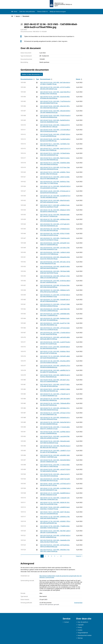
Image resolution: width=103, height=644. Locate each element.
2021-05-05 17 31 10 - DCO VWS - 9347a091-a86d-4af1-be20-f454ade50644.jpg (55, 357)
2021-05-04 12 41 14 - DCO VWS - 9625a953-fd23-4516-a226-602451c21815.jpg (55, 187)
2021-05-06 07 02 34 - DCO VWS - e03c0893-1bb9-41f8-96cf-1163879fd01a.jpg (55, 456)
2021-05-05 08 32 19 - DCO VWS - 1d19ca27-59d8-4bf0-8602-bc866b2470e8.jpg (55, 305)
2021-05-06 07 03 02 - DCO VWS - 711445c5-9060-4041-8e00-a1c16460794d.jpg (55, 466)
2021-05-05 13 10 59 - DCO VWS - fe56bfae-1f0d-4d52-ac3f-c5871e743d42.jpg (55, 352)
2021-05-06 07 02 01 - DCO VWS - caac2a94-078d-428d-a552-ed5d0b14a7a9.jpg (55, 437)
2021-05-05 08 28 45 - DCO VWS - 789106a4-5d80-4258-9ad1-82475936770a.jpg (55, 272)
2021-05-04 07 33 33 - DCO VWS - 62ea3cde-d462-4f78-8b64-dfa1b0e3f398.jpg (55, 97)
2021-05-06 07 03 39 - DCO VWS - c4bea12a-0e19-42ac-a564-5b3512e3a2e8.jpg (55, 475)
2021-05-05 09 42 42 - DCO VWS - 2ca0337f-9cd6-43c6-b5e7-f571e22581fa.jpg (55, 343)
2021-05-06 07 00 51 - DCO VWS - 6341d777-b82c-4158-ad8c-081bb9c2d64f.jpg (55, 385)
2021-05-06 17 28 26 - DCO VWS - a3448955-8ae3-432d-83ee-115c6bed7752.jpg (55, 508)
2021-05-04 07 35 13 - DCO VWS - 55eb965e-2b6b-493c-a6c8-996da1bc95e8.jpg (55, 163)
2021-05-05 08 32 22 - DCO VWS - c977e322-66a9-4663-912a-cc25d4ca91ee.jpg (55, 329)
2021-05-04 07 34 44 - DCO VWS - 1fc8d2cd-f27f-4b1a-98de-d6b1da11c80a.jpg (55, 126)
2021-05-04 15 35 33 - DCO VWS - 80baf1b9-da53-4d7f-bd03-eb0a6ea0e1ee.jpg (55, 201)
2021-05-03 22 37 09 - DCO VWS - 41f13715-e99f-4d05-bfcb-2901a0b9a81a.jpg (55, 88)
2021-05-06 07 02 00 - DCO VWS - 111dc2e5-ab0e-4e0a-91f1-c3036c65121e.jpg (55, 428)
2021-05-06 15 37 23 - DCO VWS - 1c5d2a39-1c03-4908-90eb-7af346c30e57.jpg (55, 499)
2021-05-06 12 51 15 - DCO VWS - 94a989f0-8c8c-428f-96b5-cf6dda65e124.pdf (55, 494)
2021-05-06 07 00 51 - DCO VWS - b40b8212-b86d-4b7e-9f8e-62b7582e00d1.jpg (55, 390)
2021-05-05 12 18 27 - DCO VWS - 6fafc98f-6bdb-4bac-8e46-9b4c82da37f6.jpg (55, 348)
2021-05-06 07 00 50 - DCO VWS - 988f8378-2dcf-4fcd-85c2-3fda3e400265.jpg (55, 376)
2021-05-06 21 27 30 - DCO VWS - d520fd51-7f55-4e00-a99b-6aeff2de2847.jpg (55, 522)
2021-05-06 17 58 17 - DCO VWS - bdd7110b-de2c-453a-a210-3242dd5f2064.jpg (55, 513)
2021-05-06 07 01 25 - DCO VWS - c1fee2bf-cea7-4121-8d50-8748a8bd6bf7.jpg (55, 395)
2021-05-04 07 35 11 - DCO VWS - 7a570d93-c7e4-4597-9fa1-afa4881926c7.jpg (55, 145)
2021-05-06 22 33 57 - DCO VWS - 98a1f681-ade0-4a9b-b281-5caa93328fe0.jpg (55, 532)
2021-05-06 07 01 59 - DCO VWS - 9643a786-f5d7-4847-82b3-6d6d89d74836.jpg (55, 423)
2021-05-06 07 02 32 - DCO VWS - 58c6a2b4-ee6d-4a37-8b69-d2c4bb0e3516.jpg (55, 442)
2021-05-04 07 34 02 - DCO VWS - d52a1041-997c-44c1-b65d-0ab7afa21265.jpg (55, 107)
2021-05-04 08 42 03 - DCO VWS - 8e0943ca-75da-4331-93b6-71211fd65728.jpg (55, 182)
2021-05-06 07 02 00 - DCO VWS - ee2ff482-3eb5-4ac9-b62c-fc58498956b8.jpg (55, 432)
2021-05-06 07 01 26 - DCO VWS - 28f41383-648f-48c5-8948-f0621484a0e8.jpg (55, 399)
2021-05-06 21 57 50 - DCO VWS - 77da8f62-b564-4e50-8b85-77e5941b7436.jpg (55, 527)
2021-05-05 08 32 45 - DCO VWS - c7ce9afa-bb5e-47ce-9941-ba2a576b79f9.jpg (55, 333)
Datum (79, 79)
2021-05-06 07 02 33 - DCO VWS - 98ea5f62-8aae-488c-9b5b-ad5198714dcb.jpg (55, 447)
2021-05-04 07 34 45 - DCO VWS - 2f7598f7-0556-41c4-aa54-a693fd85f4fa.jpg (55, 135)
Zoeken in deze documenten (32, 74)
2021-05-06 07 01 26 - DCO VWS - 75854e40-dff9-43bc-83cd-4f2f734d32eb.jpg (55, 404)
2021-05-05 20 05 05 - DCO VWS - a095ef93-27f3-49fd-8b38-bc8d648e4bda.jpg (55, 366)
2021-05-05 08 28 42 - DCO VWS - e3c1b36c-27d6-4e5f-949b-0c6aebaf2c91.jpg (55, 248)
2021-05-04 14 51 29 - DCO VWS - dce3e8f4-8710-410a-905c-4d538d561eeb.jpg (55, 197)
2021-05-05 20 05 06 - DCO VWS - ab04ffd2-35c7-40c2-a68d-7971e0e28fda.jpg (55, 371)
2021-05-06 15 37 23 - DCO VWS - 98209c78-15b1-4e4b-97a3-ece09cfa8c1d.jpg (55, 503)
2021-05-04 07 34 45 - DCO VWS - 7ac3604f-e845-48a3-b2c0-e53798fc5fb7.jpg (55, 140)
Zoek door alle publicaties (27, 12)
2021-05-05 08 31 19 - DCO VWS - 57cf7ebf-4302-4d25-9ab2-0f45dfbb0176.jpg (55, 296)
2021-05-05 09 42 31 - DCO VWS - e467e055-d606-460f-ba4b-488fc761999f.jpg (55, 338)
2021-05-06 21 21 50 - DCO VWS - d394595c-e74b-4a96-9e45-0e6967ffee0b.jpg (55, 517)
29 (61, 556)
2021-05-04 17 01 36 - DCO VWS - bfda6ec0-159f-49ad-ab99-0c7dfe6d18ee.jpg (55, 211)
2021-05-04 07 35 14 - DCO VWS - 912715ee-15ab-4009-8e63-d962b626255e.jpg (55, 168)
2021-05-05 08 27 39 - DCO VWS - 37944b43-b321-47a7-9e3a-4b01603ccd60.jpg (55, 230)
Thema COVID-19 (42, 12)
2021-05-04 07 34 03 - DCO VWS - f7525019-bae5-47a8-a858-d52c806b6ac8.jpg (55, 116)
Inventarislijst (78, 603)
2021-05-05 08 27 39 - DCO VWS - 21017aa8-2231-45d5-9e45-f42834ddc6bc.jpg (55, 225)
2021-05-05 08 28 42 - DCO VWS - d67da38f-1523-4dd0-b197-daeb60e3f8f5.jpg (55, 244)
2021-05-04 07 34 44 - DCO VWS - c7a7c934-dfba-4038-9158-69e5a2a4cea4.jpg (55, 130)
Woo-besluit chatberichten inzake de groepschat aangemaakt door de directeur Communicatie (61, 577)
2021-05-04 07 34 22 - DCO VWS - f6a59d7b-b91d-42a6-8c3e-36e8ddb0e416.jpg (55, 121)
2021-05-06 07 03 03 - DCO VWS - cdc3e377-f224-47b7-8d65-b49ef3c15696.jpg (55, 470)
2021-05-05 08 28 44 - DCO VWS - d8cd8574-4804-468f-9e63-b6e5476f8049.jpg (55, 267)
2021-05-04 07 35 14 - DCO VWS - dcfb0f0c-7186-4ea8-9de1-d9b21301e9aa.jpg (55, 173)
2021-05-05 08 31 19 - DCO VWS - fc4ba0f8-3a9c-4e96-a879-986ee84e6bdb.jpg (55, 300)
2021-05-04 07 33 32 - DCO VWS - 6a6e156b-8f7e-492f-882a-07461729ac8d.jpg (55, 93)
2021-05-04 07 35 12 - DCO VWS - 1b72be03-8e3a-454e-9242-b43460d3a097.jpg (55, 154)
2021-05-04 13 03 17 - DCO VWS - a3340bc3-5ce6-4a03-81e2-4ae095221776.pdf (55, 206)
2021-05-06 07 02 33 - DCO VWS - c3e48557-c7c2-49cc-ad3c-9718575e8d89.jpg (55, 451)
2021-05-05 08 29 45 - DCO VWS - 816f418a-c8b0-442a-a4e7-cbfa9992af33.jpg (55, 281)
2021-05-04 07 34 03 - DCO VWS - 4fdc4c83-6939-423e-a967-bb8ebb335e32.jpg (55, 112)
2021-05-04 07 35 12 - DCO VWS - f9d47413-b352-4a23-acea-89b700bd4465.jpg (55, 159)
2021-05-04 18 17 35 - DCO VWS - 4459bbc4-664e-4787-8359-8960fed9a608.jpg (55, 220)
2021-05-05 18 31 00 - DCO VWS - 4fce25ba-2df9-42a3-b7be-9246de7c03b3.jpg (55, 362)
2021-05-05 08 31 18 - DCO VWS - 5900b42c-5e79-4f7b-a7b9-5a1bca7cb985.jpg (55, 291)
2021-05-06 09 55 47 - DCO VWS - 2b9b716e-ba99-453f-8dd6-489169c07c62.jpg (55, 480)
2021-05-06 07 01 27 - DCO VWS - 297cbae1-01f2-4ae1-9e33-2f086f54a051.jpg (55, 414)
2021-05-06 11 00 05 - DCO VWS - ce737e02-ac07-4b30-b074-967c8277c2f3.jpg (55, 484)
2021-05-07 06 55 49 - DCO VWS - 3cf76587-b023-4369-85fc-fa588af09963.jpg (55, 536)
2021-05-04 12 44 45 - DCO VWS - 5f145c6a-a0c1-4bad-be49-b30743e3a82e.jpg (55, 192)
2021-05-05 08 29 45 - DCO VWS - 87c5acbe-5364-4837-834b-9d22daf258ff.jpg (55, 286)
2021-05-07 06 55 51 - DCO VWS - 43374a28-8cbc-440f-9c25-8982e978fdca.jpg (55, 546)
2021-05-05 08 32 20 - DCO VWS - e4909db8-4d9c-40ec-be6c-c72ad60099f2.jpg (55, 314)
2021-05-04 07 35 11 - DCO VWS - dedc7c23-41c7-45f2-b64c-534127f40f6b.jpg (55, 149)
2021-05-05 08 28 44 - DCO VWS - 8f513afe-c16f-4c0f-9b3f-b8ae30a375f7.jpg (55, 263)
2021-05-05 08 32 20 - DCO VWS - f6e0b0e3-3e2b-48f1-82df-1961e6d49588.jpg (55, 319)
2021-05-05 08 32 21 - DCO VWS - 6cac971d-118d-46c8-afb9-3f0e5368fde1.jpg (55, 324)
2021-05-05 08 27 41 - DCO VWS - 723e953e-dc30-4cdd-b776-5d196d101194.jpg (55, 239)
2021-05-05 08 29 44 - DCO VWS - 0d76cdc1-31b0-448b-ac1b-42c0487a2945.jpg (55, 277)
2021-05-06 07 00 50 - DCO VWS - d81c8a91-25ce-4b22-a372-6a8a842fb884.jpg (55, 381)
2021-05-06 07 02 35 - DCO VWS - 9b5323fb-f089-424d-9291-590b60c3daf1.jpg (55, 461)
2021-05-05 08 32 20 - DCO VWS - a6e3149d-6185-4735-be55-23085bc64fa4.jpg (55, 310)
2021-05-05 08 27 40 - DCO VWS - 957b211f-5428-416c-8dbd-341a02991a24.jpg (55, 234)
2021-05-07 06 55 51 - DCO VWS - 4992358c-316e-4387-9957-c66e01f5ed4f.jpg (55, 550)
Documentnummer (28, 79)
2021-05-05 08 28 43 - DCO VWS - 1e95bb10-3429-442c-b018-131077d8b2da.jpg (55, 253)
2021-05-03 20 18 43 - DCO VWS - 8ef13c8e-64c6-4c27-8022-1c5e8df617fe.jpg (55, 83)
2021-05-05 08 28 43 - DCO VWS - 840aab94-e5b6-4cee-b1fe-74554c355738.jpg (55, 258)
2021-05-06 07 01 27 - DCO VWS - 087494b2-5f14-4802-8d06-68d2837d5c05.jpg (55, 409)
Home (14, 12)
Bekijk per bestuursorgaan (58, 12)
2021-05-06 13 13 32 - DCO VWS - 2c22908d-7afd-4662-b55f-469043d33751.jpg (55, 489)
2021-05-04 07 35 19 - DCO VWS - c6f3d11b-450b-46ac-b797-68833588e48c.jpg (55, 178)
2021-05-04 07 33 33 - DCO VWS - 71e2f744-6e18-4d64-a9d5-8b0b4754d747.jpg (55, 102)
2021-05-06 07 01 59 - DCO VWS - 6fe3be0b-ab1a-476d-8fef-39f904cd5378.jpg (55, 418)
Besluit (18, 16)
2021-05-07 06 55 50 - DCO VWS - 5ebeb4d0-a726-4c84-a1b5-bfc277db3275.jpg (55, 541)
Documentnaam (46, 79)
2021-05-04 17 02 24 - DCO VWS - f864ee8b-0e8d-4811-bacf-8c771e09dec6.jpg (55, 215)
